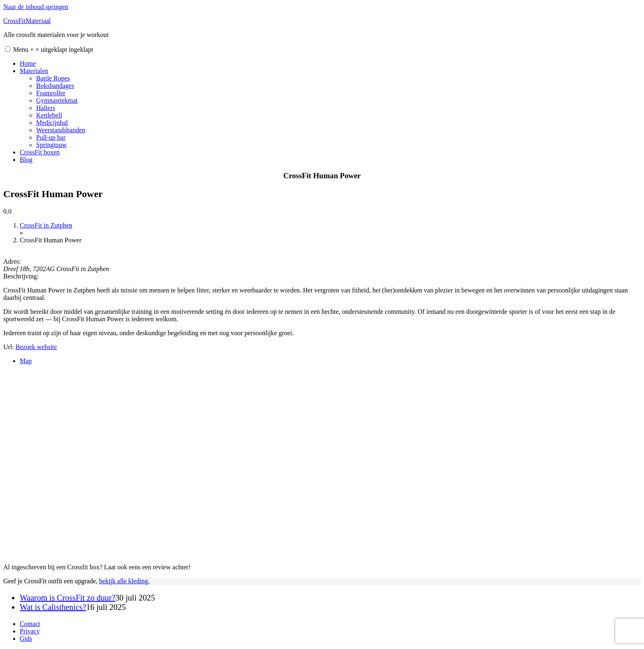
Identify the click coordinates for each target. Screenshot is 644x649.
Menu (53, 49)
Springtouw (52, 145)
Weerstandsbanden (61, 130)
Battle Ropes (53, 78)
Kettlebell (49, 115)
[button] (8, 49)
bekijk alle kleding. (124, 581)
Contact (30, 624)
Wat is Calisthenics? (53, 607)
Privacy (30, 631)
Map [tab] (26, 361)
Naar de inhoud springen (36, 7)
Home (28, 63)
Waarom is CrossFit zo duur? (68, 598)
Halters (46, 108)
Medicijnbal (52, 123)
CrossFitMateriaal (27, 21)
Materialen (34, 71)
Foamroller (51, 93)
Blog (26, 160)
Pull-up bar (51, 137)
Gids (26, 639)
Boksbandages (55, 86)
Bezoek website (36, 347)
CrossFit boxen (40, 152)
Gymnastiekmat (57, 100)
